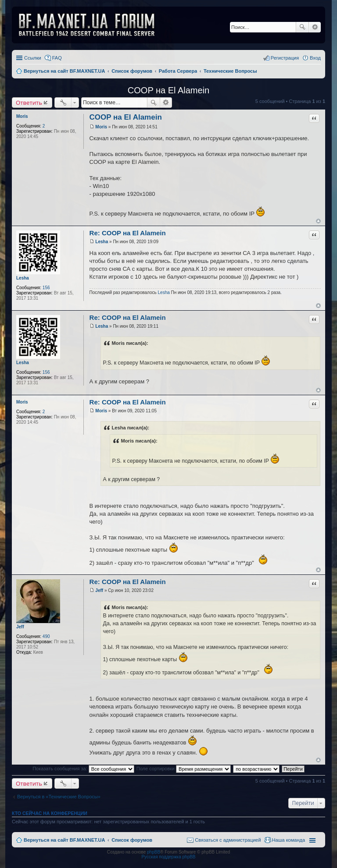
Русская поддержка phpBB (168, 857)
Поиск (302, 27)
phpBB (154, 852)
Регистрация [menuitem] (285, 58)
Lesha (23, 278)
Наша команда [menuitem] (289, 840)
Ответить (29, 103)
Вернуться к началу (318, 221)
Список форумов (132, 840)
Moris (22, 116)
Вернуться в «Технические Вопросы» (59, 797)
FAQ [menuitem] (57, 58)
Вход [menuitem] (315, 58)
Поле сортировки (184, 769)
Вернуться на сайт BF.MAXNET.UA (64, 840)
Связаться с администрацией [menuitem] (228, 840)
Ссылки (33, 58)
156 (46, 288)
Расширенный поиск (315, 27)
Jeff (20, 627)
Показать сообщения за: (83, 769)
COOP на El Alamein (168, 90)
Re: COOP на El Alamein (128, 233)
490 (46, 636)
